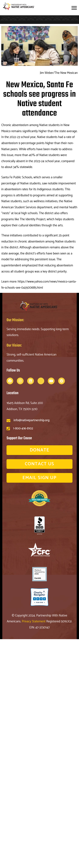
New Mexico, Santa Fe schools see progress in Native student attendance (39, 99)
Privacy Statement (34, 621)
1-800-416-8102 (23, 428)
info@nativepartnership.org (31, 420)
